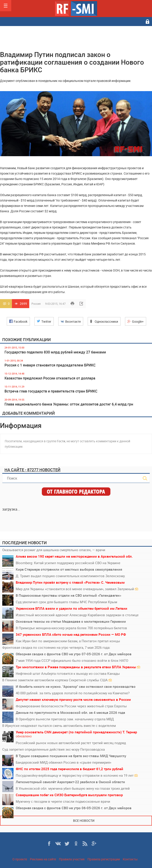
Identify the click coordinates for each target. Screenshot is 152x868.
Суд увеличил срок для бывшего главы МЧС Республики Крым (66, 602)
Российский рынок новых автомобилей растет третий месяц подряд (71, 743)
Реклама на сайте (43, 859)
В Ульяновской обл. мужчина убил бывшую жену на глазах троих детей (73, 788)
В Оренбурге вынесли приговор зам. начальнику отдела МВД (65, 719)
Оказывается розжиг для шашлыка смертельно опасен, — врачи (54, 550)
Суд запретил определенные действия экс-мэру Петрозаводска (54, 749)
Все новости (84, 821)
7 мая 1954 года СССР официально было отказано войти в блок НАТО (72, 660)
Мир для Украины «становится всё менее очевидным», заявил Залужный (77, 589)
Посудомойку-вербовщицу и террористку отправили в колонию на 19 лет (77, 775)
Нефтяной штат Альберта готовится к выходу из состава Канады (68, 673)
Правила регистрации (104, 859)
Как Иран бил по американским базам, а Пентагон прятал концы (68, 641)
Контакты (130, 859)
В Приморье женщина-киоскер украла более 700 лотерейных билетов (71, 628)
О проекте (20, 859)
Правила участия (72, 859)
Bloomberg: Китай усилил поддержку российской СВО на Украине (68, 563)
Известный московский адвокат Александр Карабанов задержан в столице (77, 615)
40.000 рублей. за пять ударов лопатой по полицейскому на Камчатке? (73, 693)
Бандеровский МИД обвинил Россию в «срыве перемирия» (64, 762)
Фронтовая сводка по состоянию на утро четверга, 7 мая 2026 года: (56, 647)
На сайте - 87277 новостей (32, 470)
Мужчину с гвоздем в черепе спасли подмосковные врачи (63, 801)
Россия (36, 304)
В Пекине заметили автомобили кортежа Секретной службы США (57, 680)
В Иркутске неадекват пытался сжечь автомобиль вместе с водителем (59, 726)
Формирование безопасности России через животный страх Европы (71, 706)
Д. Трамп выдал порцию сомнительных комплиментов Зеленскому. (71, 576)
